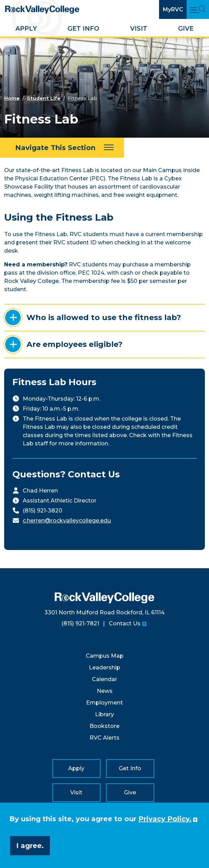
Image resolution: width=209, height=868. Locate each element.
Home (12, 98)
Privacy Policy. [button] (165, 819)
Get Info (83, 29)
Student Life (44, 98)
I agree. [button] (30, 846)
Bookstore (104, 726)
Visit (139, 29)
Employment (104, 703)
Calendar (104, 679)
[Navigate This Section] (62, 148)
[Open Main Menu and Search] (198, 9)
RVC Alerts (104, 738)
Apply (26, 29)
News (105, 691)
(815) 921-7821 (80, 623)
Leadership (104, 668)
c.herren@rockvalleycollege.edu (67, 521)
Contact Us (125, 623)
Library (104, 714)
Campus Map (105, 656)
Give (186, 29)
